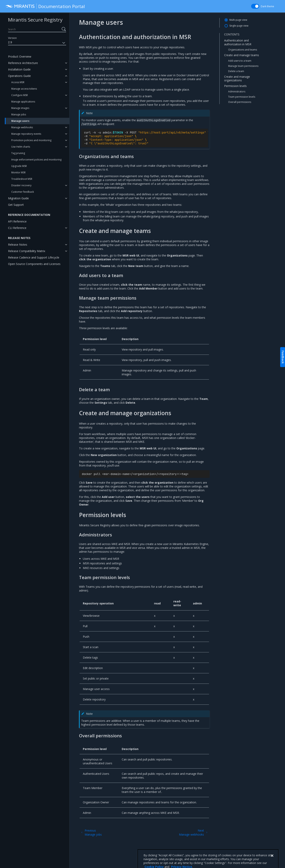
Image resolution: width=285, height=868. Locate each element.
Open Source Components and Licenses (34, 264)
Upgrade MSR (19, 166)
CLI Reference (17, 228)
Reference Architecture (23, 63)
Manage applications (23, 102)
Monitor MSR (18, 172)
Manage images (20, 108)
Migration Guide (18, 198)
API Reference (17, 221)
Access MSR (18, 82)
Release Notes (18, 245)
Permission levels (235, 86)
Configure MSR (20, 95)
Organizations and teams (243, 50)
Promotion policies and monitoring (31, 140)
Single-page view (239, 26)
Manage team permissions (243, 66)
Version (12, 38)
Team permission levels (242, 97)
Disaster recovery (21, 185)
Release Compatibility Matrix (27, 251)
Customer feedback (23, 192)
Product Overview (20, 56)
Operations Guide (19, 76)
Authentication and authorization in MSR (238, 42)
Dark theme (267, 6)
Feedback (283, 357)
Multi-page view (238, 20)
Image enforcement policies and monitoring (36, 160)
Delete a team (236, 71)
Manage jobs (19, 114)
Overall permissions (240, 102)
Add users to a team (240, 61)
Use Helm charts (21, 147)
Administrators (237, 92)
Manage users (20, 121)
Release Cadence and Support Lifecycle (34, 257)
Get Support (16, 205)
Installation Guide (19, 69)
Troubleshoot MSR (22, 179)
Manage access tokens (24, 89)
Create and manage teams (242, 55)
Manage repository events (26, 134)
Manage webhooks (22, 127)
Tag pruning (18, 153)
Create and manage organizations (237, 78)
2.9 (37, 43)
